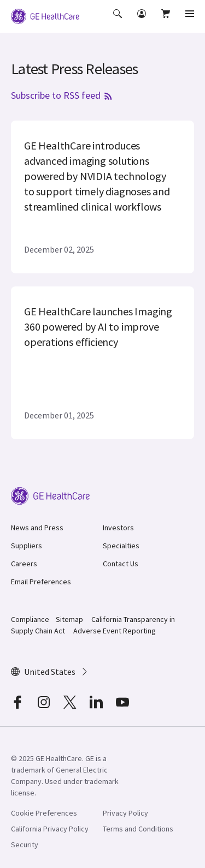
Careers (24, 564)
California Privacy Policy (50, 829)
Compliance (30, 619)
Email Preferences (41, 582)
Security (25, 845)
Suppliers (27, 546)
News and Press (37, 528)
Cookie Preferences (44, 813)
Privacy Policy (125, 813)
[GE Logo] (45, 15)
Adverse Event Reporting (115, 631)
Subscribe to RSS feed (62, 95)
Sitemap (69, 619)
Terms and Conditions (138, 829)
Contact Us (121, 564)
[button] (119, 21)
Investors (118, 528)
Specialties (121, 546)
